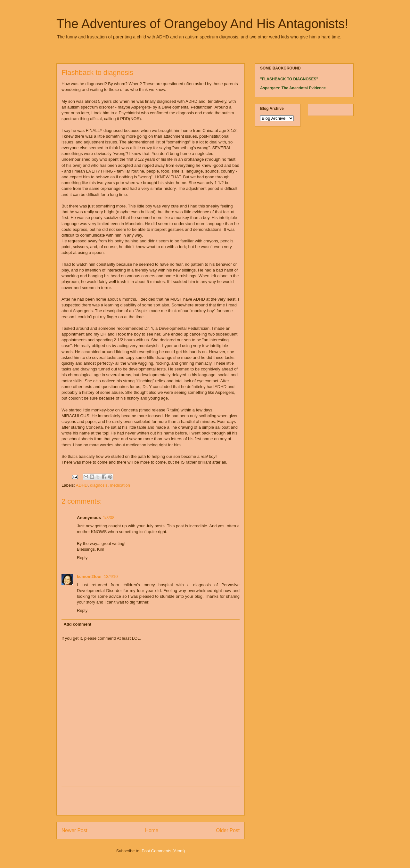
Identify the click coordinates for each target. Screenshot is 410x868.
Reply (82, 558)
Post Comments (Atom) (163, 851)
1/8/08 (109, 518)
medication (120, 485)
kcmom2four (89, 576)
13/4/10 (111, 576)
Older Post (228, 830)
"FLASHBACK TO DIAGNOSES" (289, 79)
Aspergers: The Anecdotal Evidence (293, 88)
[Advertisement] (151, 801)
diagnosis (99, 485)
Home (152, 830)
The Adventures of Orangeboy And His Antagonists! (202, 24)
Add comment (78, 624)
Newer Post (74, 830)
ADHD (82, 485)
